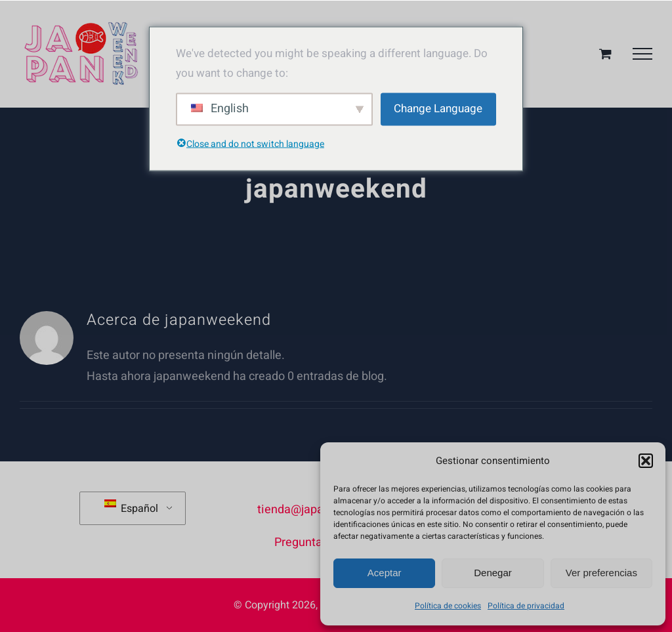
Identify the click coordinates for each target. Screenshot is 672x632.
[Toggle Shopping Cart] (605, 53)
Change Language (438, 109)
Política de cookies (448, 606)
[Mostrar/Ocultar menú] (642, 54)
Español (131, 508)
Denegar (493, 573)
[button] (646, 461)
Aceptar (385, 573)
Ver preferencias (601, 573)
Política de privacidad (526, 606)
